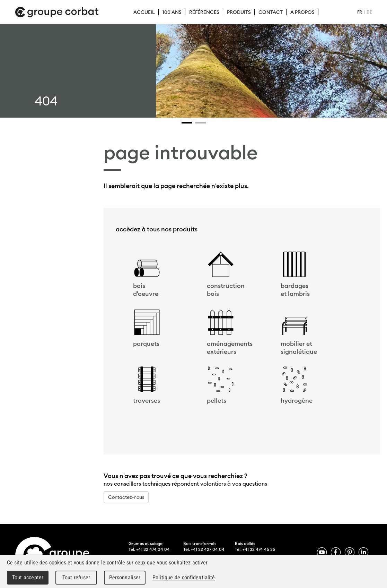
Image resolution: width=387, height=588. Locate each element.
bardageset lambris (295, 290)
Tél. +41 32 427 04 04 (204, 549)
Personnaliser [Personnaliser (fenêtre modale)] (125, 577)
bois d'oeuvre (146, 290)
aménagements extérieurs (230, 348)
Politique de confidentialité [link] (184, 577)
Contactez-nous (126, 497)
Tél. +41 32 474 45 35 (255, 549)
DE (369, 12)
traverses (147, 400)
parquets (146, 344)
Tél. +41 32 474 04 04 (149, 549)
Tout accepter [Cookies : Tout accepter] (28, 577)
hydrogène (297, 400)
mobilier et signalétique (299, 348)
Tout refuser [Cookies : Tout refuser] (76, 577)
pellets (217, 400)
